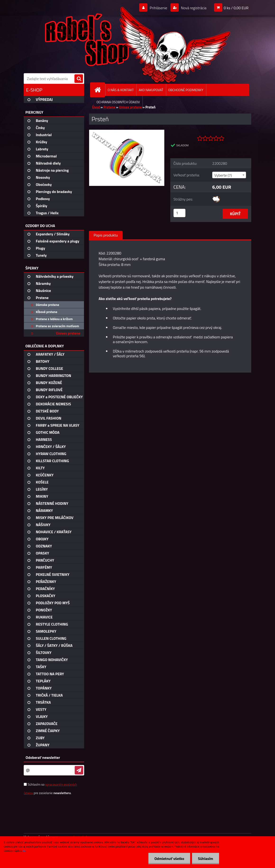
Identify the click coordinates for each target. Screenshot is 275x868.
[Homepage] (100, 90)
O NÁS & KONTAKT (121, 90)
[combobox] (229, 175)
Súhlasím (206, 859)
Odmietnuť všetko (169, 859)
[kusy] (179, 213)
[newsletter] (79, 770)
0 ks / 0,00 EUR (236, 8)
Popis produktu (106, 235)
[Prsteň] (127, 132)
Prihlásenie (158, 8)
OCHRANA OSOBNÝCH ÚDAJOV (118, 102)
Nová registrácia (193, 8)
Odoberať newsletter (43, 757)
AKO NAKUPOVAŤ (151, 90)
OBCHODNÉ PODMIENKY (186, 90)
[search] (79, 79)
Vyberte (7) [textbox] (223, 175)
